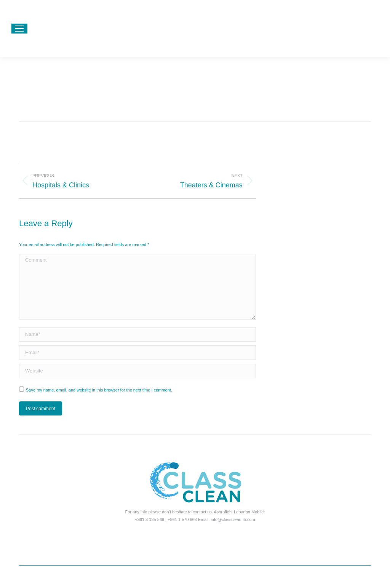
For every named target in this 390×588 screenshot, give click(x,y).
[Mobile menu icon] (19, 29)
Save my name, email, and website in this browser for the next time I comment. (99, 390)
